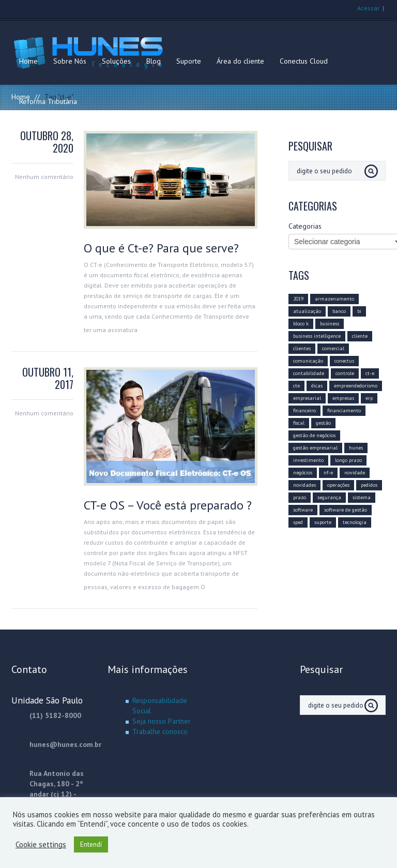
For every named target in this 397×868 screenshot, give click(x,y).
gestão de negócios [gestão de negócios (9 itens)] (314, 435)
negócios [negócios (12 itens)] (303, 473)
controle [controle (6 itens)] (345, 373)
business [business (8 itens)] (330, 324)
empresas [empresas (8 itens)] (343, 398)
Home (28, 61)
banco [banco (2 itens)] (339, 311)
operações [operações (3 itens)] (338, 485)
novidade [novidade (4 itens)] (355, 473)
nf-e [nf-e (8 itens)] (328, 473)
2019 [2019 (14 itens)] (298, 299)
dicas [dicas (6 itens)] (317, 386)
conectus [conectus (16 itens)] (344, 361)
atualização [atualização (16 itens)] (307, 311)
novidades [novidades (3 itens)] (304, 485)
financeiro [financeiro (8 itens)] (304, 410)
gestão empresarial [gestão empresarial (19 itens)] (315, 448)
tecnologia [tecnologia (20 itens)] (355, 522)
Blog (154, 61)
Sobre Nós (70, 61)
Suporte (189, 61)
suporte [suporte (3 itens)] (323, 522)
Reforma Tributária (48, 101)
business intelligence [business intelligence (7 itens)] (317, 336)
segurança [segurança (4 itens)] (329, 497)
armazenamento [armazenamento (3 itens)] (334, 299)
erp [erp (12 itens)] (369, 398)
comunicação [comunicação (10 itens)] (308, 361)
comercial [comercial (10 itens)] (333, 348)
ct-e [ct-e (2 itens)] (370, 373)
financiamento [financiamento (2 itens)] (344, 410)
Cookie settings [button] (41, 845)
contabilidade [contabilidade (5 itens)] (309, 373)
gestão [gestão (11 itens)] (323, 423)
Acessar (368, 8)
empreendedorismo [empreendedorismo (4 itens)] (356, 386)
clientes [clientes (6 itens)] (302, 348)
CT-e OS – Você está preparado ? (168, 505)
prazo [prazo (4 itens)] (300, 497)
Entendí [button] (91, 844)
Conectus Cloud (304, 61)
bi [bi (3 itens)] (359, 311)
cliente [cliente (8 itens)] (360, 336)
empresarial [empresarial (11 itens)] (307, 398)
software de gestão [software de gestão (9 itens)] (346, 510)
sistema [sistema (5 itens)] (362, 497)
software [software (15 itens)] (303, 510)
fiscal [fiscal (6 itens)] (299, 423)
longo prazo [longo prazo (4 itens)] (348, 460)
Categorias (305, 226)
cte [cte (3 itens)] (296, 386)
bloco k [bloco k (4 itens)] (301, 324)
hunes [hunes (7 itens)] (356, 448)
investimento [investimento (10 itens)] (308, 460)
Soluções (116, 61)
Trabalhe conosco (160, 731)
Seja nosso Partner (162, 721)
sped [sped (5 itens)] (298, 522)
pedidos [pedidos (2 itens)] (369, 485)
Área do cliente (240, 61)
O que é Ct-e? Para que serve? (161, 248)
